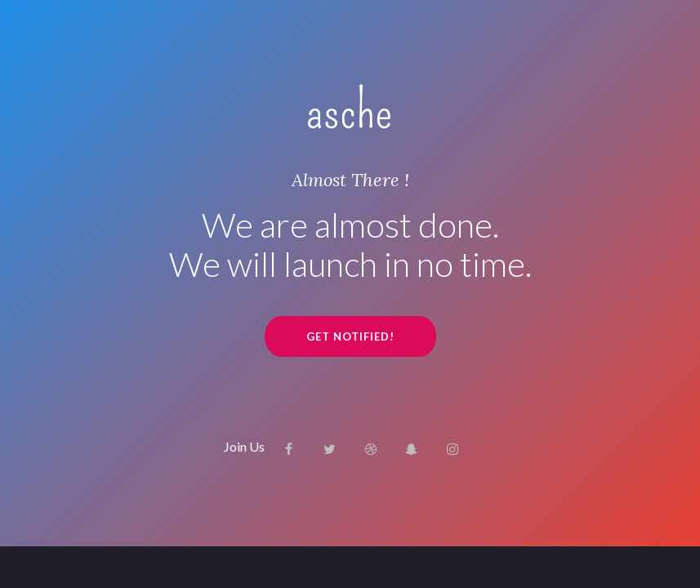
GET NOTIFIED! (350, 336)
